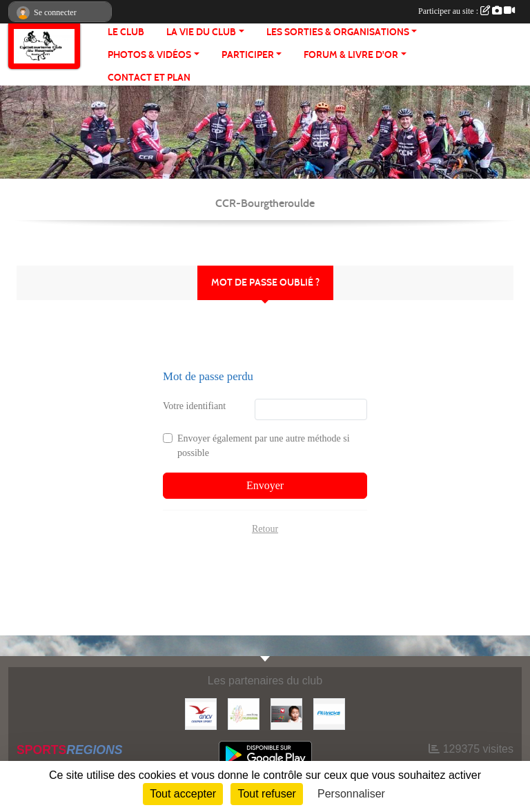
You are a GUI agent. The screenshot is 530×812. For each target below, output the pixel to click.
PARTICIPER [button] (248, 55)
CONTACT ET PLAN (149, 78)
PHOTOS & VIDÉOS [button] (149, 55)
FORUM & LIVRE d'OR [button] (351, 55)
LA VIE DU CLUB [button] (201, 32)
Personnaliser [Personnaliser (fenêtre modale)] (351, 794)
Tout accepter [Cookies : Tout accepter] (183, 794)
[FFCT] (244, 713)
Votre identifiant (194, 406)
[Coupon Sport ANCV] (201, 713)
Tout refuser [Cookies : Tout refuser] (266, 794)
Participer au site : (467, 11)
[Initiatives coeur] (286, 713)
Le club (126, 32)
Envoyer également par (264, 446)
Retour (265, 529)
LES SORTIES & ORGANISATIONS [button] (338, 32)
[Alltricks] (329, 713)
